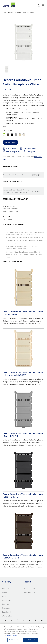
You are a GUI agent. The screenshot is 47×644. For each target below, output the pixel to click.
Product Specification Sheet (13, 175)
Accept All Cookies (31, 640)
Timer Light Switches (29, 12)
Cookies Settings (14, 640)
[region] (23, 634)
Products (11, 12)
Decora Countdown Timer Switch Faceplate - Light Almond (23, 374)
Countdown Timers (8, 15)
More (5, 126)
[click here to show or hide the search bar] (38, 6)
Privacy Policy (12, 635)
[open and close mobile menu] (43, 6)
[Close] (43, 627)
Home (5, 12)
